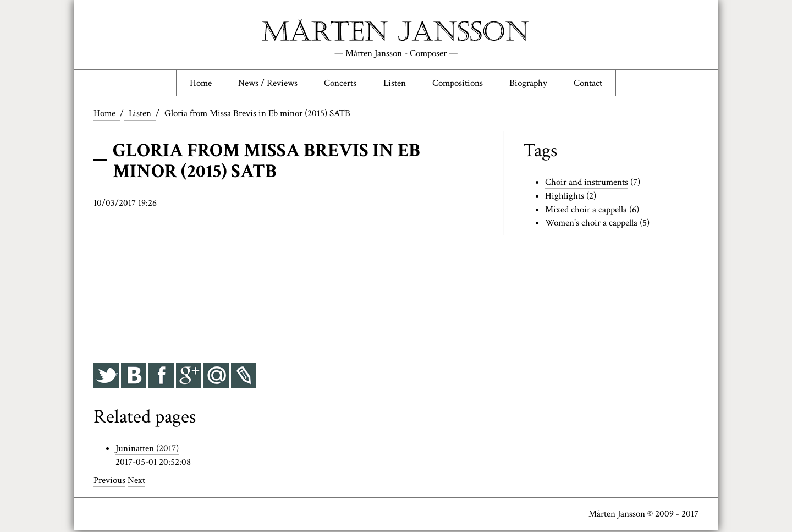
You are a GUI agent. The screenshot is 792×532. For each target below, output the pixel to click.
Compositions (459, 84)
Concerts (340, 84)
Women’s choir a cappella (591, 224)
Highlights (565, 198)
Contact (590, 84)
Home (199, 84)
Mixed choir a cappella (586, 211)
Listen (395, 84)
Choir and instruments (587, 184)
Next (136, 482)
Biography (530, 84)
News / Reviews (267, 84)
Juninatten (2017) (147, 450)
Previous (109, 482)
